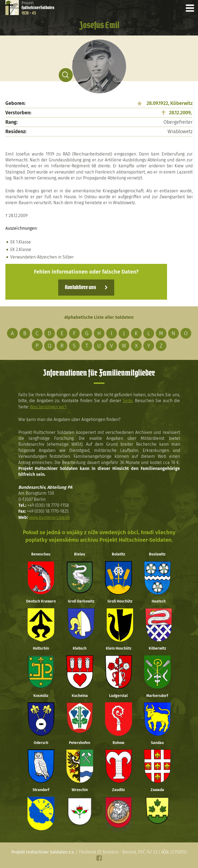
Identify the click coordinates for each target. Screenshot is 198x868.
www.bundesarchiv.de (50, 517)
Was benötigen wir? (48, 407)
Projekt (38, 8)
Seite (128, 401)
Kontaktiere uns (80, 288)
